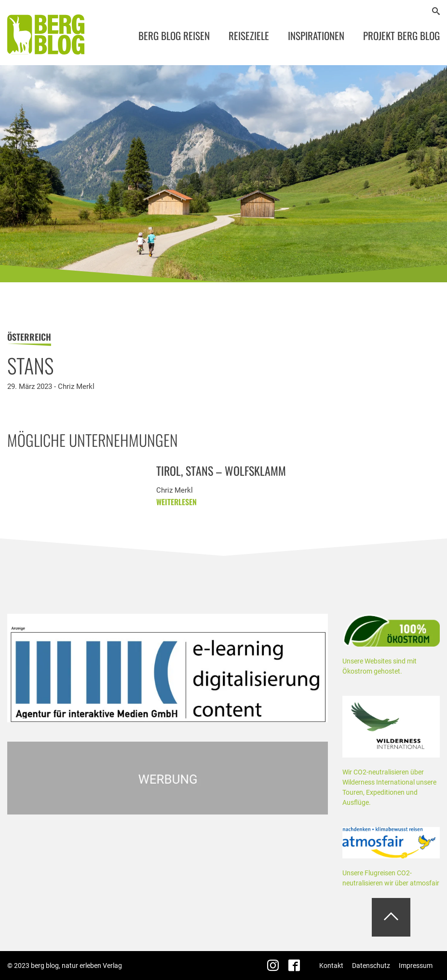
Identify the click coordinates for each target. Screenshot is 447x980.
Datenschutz (371, 966)
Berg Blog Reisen (174, 35)
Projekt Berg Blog (401, 35)
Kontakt (331, 966)
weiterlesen (176, 505)
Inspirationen (316, 35)
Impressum (416, 966)
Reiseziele (249, 35)
